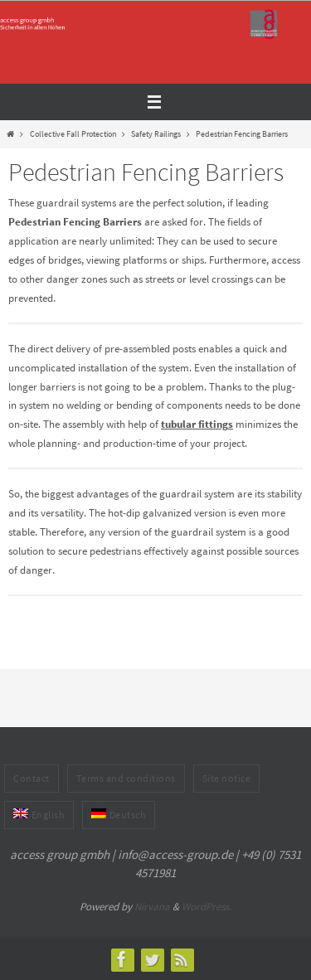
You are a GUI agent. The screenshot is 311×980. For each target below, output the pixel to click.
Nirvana (152, 907)
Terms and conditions (126, 778)
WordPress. (207, 907)
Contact (32, 778)
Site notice (227, 778)
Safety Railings (156, 134)
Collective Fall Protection (73, 134)
